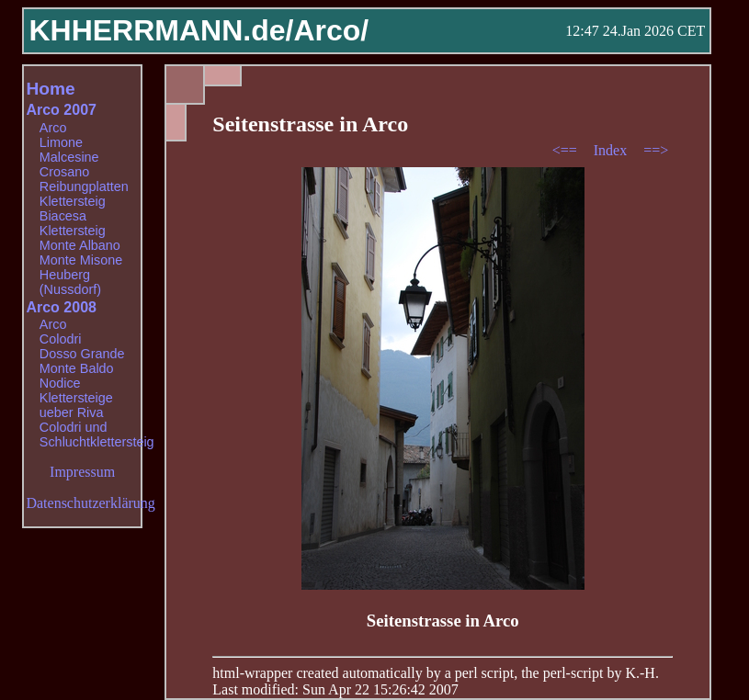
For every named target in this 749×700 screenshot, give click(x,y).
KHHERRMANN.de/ (161, 30)
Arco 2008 (61, 307)
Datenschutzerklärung (90, 503)
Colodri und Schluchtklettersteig (97, 435)
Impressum (82, 472)
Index (612, 150)
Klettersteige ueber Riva (76, 405)
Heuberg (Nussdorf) (70, 282)
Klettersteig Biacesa (73, 209)
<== (567, 150)
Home (50, 89)
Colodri (61, 339)
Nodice (60, 383)
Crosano (64, 172)
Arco (53, 128)
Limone (61, 142)
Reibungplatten (84, 186)
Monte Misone (81, 260)
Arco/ (331, 30)
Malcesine (69, 157)
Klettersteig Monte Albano (80, 238)
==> (656, 150)
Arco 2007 (61, 110)
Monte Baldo (77, 368)
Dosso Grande (82, 354)
